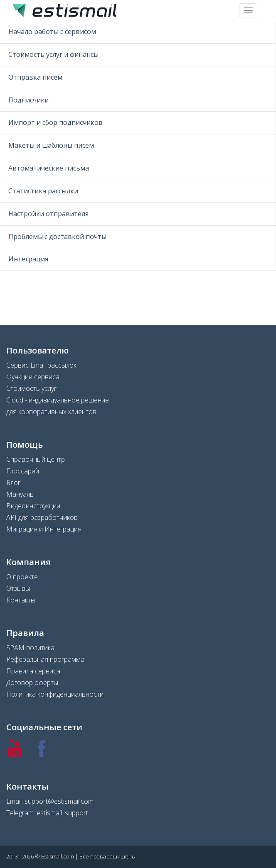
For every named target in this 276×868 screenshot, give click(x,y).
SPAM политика (30, 648)
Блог (13, 483)
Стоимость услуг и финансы (53, 54)
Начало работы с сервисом (52, 32)
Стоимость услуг (31, 388)
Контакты (21, 600)
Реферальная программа (45, 659)
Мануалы (20, 494)
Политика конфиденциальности (55, 694)
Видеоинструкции (33, 506)
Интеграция (28, 259)
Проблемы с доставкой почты (57, 237)
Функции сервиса (33, 377)
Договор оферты (32, 683)
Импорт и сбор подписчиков (55, 122)
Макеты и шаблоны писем (51, 145)
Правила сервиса (33, 671)
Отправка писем (35, 77)
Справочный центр (36, 459)
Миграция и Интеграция (44, 529)
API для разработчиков (42, 517)
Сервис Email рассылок (41, 365)
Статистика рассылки (43, 191)
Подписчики (28, 100)
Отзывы (18, 588)
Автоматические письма (49, 168)
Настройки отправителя (48, 214)
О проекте (22, 577)
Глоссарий (23, 471)
